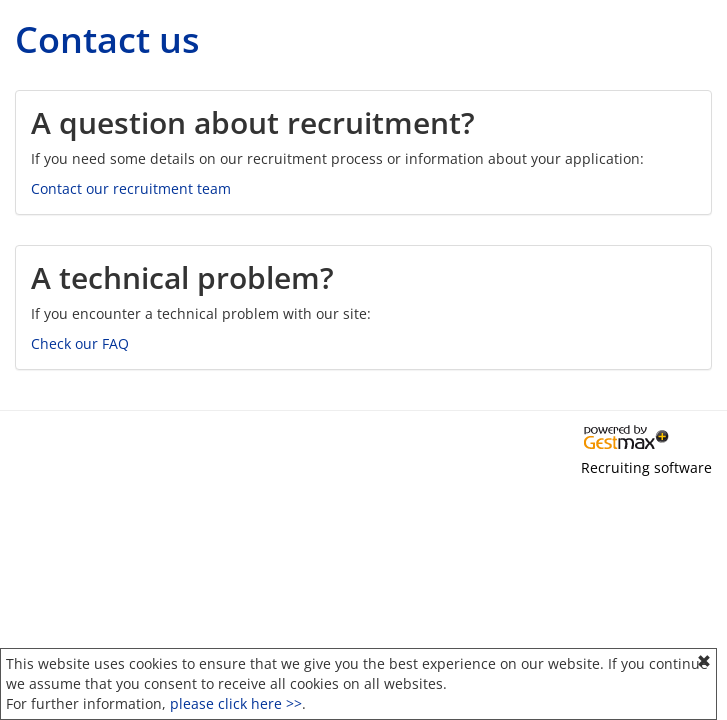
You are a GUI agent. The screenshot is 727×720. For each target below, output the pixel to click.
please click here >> (236, 703)
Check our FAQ (80, 343)
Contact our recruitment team (131, 188)
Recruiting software (646, 467)
